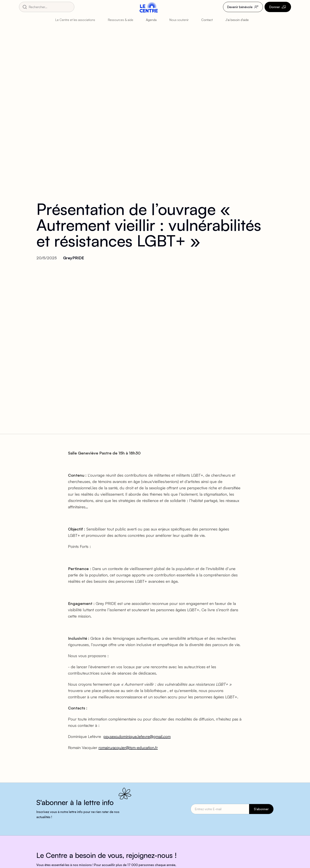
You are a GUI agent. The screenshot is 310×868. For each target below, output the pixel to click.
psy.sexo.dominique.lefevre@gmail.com (137, 736)
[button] (78, 20)
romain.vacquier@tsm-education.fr (128, 748)
